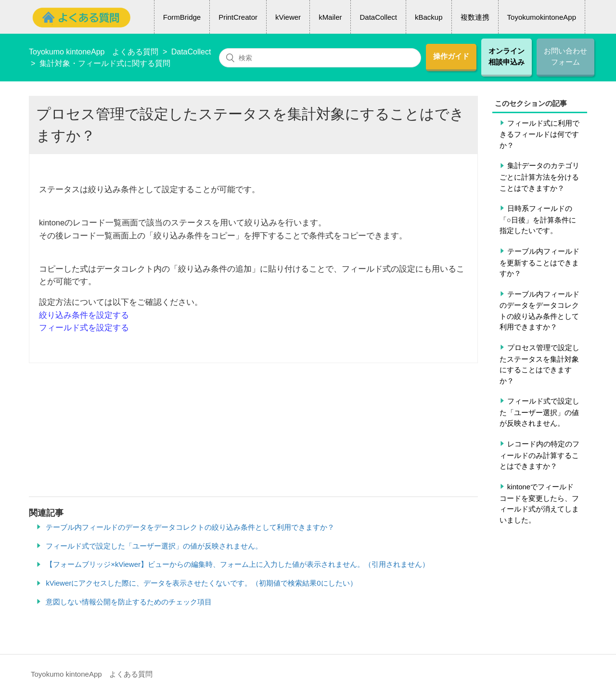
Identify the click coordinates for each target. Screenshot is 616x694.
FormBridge (182, 17)
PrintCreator (238, 17)
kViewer (288, 17)
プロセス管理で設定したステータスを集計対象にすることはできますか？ (539, 364)
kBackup (429, 17)
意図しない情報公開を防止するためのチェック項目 (129, 602)
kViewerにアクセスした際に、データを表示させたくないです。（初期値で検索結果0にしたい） (201, 583)
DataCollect (378, 17)
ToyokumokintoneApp (542, 17)
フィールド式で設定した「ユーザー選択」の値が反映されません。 (539, 412)
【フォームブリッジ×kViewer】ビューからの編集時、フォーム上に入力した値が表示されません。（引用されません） (237, 564)
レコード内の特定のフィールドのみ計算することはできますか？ (539, 455)
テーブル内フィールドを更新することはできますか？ (539, 262)
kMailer (330, 17)
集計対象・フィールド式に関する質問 (105, 63)
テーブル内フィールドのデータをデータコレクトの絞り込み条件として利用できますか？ (539, 311)
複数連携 (475, 17)
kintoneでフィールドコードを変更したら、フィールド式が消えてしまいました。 (539, 503)
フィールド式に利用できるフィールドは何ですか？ (539, 134)
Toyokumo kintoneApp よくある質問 (94, 52)
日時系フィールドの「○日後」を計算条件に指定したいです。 (538, 219)
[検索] (320, 58)
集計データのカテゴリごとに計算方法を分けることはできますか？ (539, 177)
